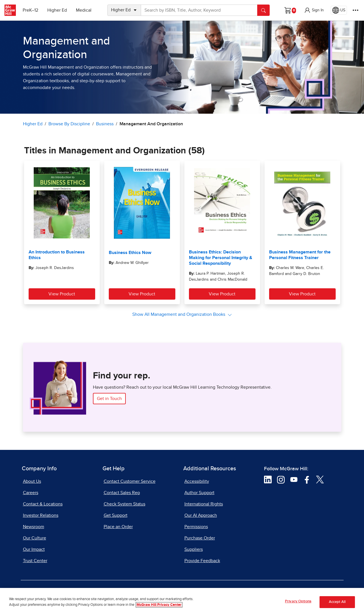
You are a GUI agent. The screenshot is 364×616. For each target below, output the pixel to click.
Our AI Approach (201, 515)
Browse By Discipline (69, 124)
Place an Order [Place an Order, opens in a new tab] (118, 527)
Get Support (116, 515)
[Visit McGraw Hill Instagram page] (281, 479)
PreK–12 (30, 10)
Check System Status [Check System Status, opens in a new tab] (124, 504)
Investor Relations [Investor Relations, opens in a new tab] (41, 515)
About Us (32, 481)
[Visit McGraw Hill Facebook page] (307, 479)
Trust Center (35, 561)
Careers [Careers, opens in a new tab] (31, 493)
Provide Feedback (202, 561)
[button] (314, 10)
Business (105, 124)
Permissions (196, 527)
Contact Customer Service (130, 481)
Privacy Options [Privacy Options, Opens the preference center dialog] (298, 602)
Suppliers (194, 549)
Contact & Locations (43, 504)
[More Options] (356, 10)
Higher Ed (57, 10)
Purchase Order (200, 538)
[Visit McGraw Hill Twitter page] (320, 479)
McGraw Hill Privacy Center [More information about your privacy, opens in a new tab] (159, 606)
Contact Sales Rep (122, 493)
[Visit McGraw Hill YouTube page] (294, 479)
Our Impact (34, 549)
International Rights (204, 504)
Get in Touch (109, 399)
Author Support (199, 493)
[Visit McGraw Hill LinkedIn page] (268, 479)
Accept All (337, 603)
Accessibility (197, 481)
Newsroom (34, 527)
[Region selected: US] (339, 10)
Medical (84, 10)
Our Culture (35, 538)
